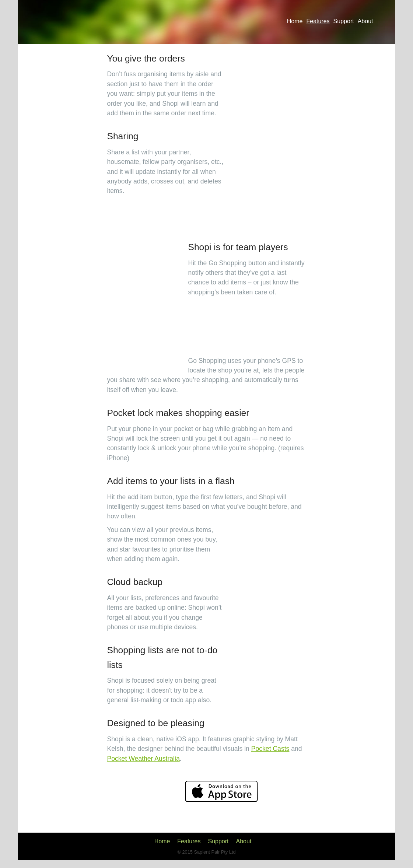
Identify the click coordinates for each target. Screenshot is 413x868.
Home (295, 21)
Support (344, 21)
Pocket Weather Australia (143, 759)
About (365, 21)
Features (318, 21)
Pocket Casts (270, 749)
